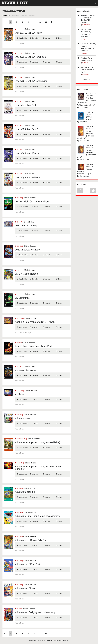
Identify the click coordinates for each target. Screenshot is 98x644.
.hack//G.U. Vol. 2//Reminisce (30, 57)
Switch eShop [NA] (85, 174)
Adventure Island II (25, 492)
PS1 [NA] (19, 294)
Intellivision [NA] (21, 439)
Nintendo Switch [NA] (86, 105)
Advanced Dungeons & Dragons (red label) (38, 442)
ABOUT (36, 640)
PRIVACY (66, 640)
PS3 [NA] (19, 270)
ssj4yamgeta (86, 25)
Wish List (16, 15)
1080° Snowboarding (26, 226)
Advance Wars (23, 418)
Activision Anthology (26, 370)
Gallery (32, 15)
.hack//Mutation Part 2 (27, 129)
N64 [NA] (19, 222)
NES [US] (19, 198)
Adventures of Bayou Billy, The (31, 540)
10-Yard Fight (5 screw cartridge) (32, 201)
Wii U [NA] (19, 512)
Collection (6, 15)
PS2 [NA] (19, 29)
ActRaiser (20, 394)
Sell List (24, 15)
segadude (86, 39)
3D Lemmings (22, 298)
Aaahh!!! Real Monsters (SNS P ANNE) (36, 322)
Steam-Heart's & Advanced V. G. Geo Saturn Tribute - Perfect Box (87, 98)
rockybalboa (84, 107)
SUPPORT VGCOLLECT (54, 640)
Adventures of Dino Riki (27, 564)
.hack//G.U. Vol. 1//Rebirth (29, 33)
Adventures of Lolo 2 (26, 588)
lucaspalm (86, 75)
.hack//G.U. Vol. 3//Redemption (31, 81)
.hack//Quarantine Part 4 (28, 177)
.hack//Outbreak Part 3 (27, 153)
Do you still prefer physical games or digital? (87, 70)
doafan (85, 53)
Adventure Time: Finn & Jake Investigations (38, 516)
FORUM (43, 640)
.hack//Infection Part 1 (26, 105)
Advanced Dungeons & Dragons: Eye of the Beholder (38, 468)
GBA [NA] (19, 415)
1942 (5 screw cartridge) (28, 250)
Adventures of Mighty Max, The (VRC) (35, 612)
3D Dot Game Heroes (26, 274)
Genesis (18, 609)
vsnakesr (85, 63)
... (40, 22)
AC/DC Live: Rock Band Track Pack (34, 346)
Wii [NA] (18, 343)
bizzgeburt (83, 122)
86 (46, 22)
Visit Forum (87, 79)
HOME (31, 640)
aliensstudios (84, 141)
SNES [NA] (19, 318)
